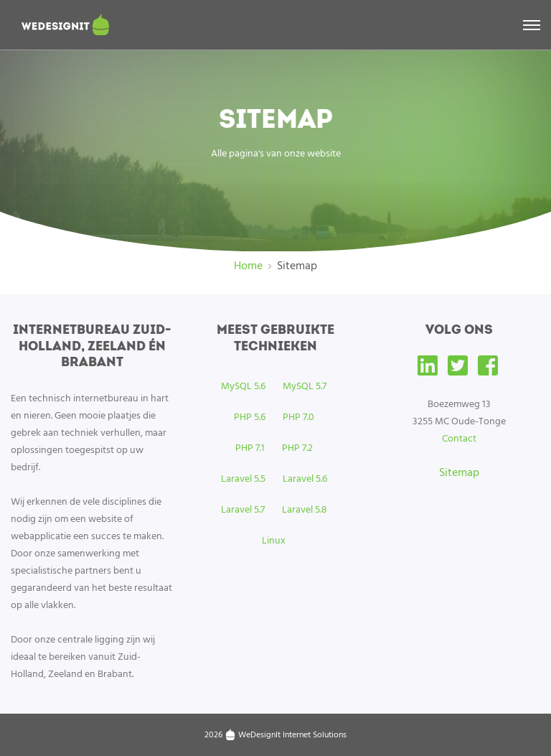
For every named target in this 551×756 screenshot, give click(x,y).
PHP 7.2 (297, 447)
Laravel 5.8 (305, 509)
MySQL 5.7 (305, 385)
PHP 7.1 (250, 447)
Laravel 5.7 (243, 509)
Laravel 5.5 (243, 478)
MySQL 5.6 (243, 385)
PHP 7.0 (298, 416)
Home (248, 265)
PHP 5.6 (250, 416)
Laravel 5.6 (305, 478)
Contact (459, 438)
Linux (274, 540)
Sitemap (297, 265)
